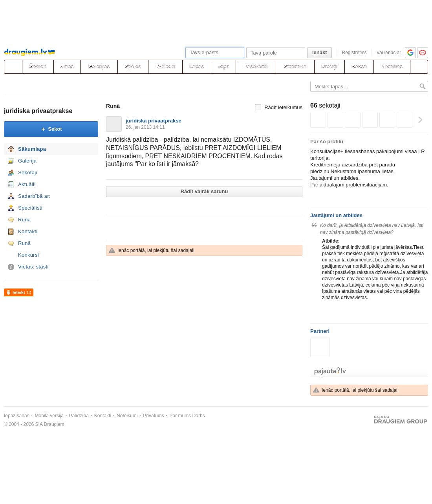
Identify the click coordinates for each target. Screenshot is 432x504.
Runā (24, 220)
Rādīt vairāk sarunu (204, 191)
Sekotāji (28, 173)
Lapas (197, 67)
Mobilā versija (49, 416)
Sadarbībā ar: (34, 196)
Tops (223, 67)
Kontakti (28, 231)
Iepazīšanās (17, 416)
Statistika (295, 67)
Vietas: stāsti (33, 267)
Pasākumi (256, 67)
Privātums (153, 416)
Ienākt (320, 52)
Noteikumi (127, 416)
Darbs (199, 416)
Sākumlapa (32, 149)
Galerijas (99, 67)
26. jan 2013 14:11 (145, 127)
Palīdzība (79, 416)
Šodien (38, 67)
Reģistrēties (354, 53)
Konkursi (28, 255)
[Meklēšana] (419, 67)
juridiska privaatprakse (38, 111)
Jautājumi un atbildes (336, 215)
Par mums (180, 416)
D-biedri (165, 67)
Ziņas (67, 67)
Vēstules (392, 67)
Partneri (320, 331)
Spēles (133, 67)
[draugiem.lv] (13, 67)
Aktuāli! (27, 184)
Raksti (359, 67)
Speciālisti (30, 208)
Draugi (329, 67)
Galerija (27, 161)
